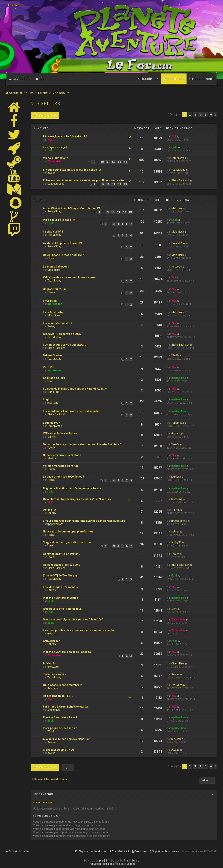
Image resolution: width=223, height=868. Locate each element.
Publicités (49, 663)
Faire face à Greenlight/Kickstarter (66, 707)
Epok (51, 223)
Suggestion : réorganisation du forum (67, 542)
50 (102, 162)
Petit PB (48, 367)
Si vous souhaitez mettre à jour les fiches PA (72, 170)
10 (108, 184)
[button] (216, 115)
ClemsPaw (178, 663)
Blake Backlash (180, 180)
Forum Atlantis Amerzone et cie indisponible (72, 411)
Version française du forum (61, 466)
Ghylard (52, 258)
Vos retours (46, 104)
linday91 (176, 542)
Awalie (51, 173)
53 (120, 162)
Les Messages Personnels (60, 587)
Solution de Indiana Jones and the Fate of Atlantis (75, 389)
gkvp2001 (53, 667)
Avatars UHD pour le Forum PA (63, 243)
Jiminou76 (54, 710)
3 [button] (195, 115)
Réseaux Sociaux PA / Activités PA (65, 136)
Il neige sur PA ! (53, 232)
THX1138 (53, 392)
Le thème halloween (56, 267)
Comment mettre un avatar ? (62, 554)
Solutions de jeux (54, 378)
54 (125, 162)
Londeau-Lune (56, 184)
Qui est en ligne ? (44, 803)
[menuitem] (40, 79)
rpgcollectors (55, 524)
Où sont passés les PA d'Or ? (62, 565)
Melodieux (178, 208)
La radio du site (53, 312)
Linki (174, 609)
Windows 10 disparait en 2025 (62, 334)
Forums (14, 5)
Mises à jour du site (56, 158)
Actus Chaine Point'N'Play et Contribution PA (72, 208)
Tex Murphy (178, 170)
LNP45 (52, 437)
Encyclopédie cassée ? (58, 323)
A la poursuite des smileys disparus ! (66, 739)
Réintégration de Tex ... (58, 696)
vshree (175, 532)
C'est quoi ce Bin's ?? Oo (59, 750)
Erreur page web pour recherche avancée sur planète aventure (84, 521)
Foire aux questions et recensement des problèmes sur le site (83, 180)
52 (114, 162)
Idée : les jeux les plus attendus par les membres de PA (79, 630)
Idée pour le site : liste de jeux (62, 609)
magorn (52, 633)
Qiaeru (131, 864)
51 (108, 162)
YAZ (50, 140)
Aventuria (53, 688)
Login (47, 399)
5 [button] (206, 115)
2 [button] (190, 115)
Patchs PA (50, 510)
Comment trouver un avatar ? (62, 455)
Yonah (51, 546)
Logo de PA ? (51, 423)
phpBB (103, 861)
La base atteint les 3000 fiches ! (63, 477)
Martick (52, 458)
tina (50, 381)
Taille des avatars (54, 674)
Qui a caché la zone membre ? (62, 685)
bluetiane (53, 403)
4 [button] (200, 115)
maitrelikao (179, 378)
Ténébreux (178, 355)
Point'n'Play (54, 212)
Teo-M (51, 448)
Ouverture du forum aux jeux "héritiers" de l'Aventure (77, 499)
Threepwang (179, 158)
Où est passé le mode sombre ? (64, 255)
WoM (51, 731)
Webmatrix (54, 161)
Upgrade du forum (55, 289)
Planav (51, 292)
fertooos (177, 267)
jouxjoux (176, 477)
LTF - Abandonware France (60, 433)
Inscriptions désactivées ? (60, 728)
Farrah (51, 469)
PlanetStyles (131, 861)
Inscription (50, 301)
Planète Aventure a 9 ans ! (60, 717)
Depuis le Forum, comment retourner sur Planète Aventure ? (82, 444)
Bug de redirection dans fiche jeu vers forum (72, 488)
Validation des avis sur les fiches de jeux (69, 277)
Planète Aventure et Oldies (61, 598)
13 (125, 184)
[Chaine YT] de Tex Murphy (60, 576)
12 (120, 184)
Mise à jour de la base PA (59, 220)
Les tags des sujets (56, 147)
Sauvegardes (52, 641)
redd (50, 150)
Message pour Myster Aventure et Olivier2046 (73, 620)
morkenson (55, 304)
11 (114, 184)
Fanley (51, 326)
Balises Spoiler (53, 355)
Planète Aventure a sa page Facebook (68, 652)
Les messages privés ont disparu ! (65, 345)
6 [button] (211, 115)
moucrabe (177, 739)
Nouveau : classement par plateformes (68, 532)
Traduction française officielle (106, 864)
